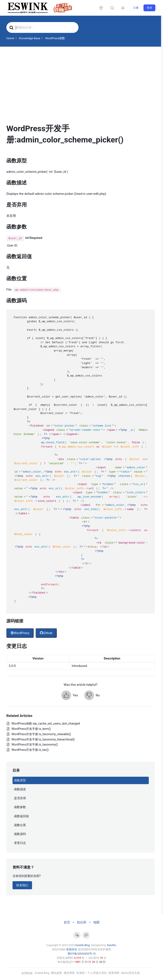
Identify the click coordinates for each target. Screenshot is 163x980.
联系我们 (22, 885)
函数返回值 (21, 816)
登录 (149, 8)
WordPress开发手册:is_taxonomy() (35, 744)
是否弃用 (20, 798)
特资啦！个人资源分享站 (92, 973)
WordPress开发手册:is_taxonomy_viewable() (41, 734)
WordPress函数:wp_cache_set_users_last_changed (46, 723)
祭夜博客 (114, 973)
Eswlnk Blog (83, 945)
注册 (136, 8)
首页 (67, 922)
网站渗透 (57, 973)
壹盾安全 (72, 949)
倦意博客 (69, 973)
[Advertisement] (81, 91)
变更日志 (20, 843)
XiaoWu (112, 945)
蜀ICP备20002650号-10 (81, 953)
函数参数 (20, 807)
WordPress (20, 633)
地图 (96, 922)
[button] (70, 695)
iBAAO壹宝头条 (131, 973)
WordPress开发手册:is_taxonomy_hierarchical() (43, 739)
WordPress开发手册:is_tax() (30, 750)
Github (46, 633)
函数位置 (20, 825)
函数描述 (20, 789)
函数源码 (20, 834)
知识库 (82, 922)
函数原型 (20, 780)
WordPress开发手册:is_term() (31, 729)
